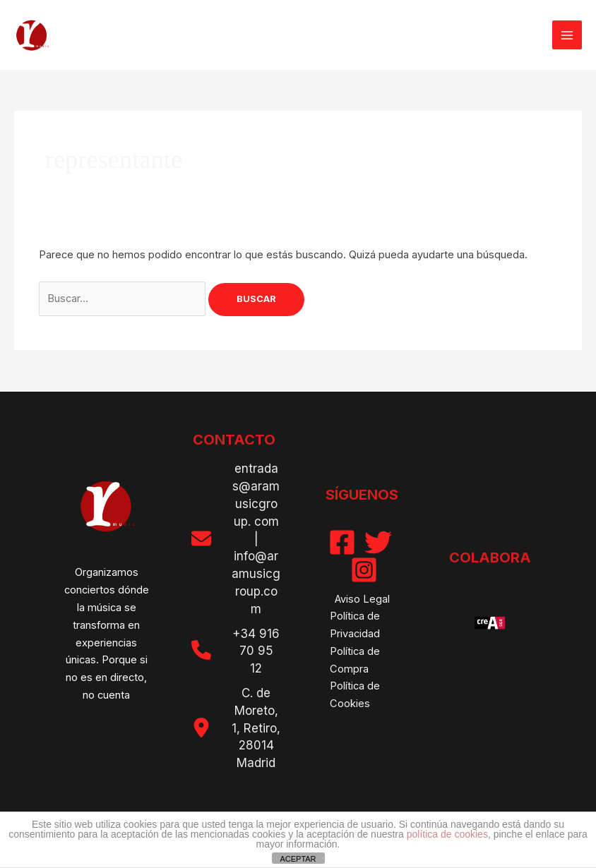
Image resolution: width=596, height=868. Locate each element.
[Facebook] (342, 542)
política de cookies (447, 834)
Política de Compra (355, 660)
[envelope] (201, 538)
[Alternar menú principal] (567, 35)
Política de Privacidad (355, 625)
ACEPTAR (298, 859)
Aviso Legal (362, 599)
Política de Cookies (355, 695)
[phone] (201, 650)
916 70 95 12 (260, 651)
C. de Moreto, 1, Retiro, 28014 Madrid (256, 728)
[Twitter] (378, 542)
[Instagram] (364, 570)
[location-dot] (201, 728)
